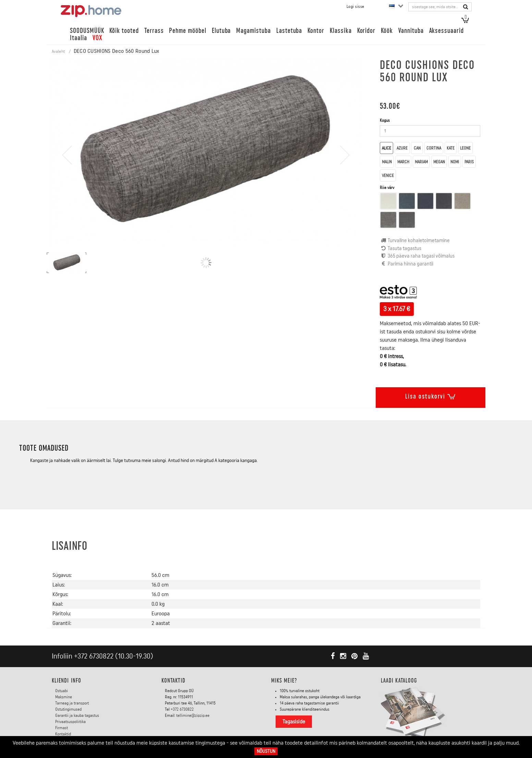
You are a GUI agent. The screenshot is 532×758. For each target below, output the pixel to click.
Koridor (366, 31)
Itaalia (78, 38)
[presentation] (67, 175)
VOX (97, 38)
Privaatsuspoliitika (70, 722)
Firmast (62, 728)
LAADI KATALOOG (399, 680)
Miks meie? (284, 680)
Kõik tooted (124, 31)
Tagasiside (294, 722)
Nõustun (266, 751)
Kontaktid (63, 734)
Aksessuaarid (446, 31)
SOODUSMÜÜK (87, 31)
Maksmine (64, 697)
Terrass (154, 31)
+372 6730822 (94, 656)
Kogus (385, 120)
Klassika (341, 31)
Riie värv (388, 188)
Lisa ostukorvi (431, 395)
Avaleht (58, 51)
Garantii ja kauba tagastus (77, 715)
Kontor (316, 31)
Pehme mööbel (188, 31)
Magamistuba (253, 31)
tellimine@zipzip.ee (193, 715)
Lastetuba (289, 31)
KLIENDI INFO (66, 680)
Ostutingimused (68, 709)
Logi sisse (355, 7)
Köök (387, 31)
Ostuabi (62, 691)
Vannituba (411, 31)
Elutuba (221, 31)
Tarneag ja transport (72, 703)
